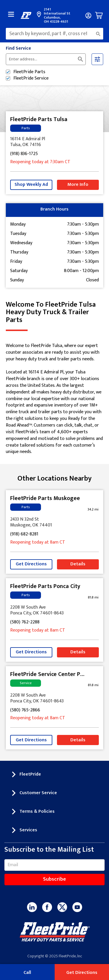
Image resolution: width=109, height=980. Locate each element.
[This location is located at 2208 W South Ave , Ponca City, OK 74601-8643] (54, 610)
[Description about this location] (54, 399)
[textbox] (54, 34)
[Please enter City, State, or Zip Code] (42, 59)
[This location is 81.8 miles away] (93, 597)
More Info (78, 185)
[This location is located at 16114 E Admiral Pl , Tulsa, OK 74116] (54, 142)
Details (78, 564)
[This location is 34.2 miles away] (93, 509)
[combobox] (54, 34)
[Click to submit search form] (81, 59)
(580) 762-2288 (25, 622)
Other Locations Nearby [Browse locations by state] (54, 479)
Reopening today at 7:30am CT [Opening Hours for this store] (40, 162)
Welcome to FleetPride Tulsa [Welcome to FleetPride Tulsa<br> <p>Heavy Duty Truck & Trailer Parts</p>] (54, 312)
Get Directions (31, 564)
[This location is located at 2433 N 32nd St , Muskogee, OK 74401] (54, 522)
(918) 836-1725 (24, 154)
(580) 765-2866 (25, 710)
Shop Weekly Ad (31, 185)
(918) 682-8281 (24, 534)
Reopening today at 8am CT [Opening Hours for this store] (38, 543)
